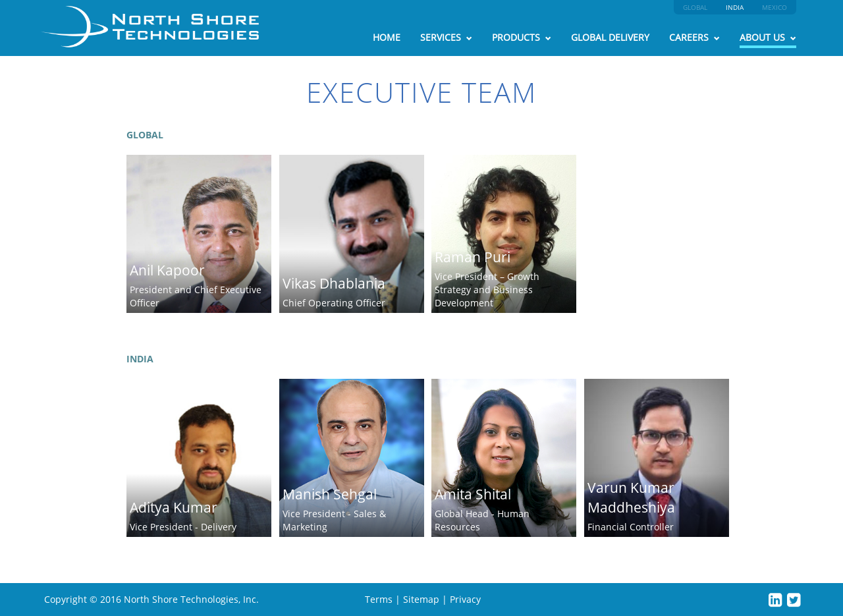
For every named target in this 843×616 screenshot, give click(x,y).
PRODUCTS (522, 37)
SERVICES (446, 37)
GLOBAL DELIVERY (610, 37)
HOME (387, 37)
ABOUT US (768, 37)
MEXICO (775, 7)
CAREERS (694, 37)
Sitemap (421, 599)
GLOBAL (695, 7)
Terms (379, 599)
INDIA (735, 7)
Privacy (465, 599)
